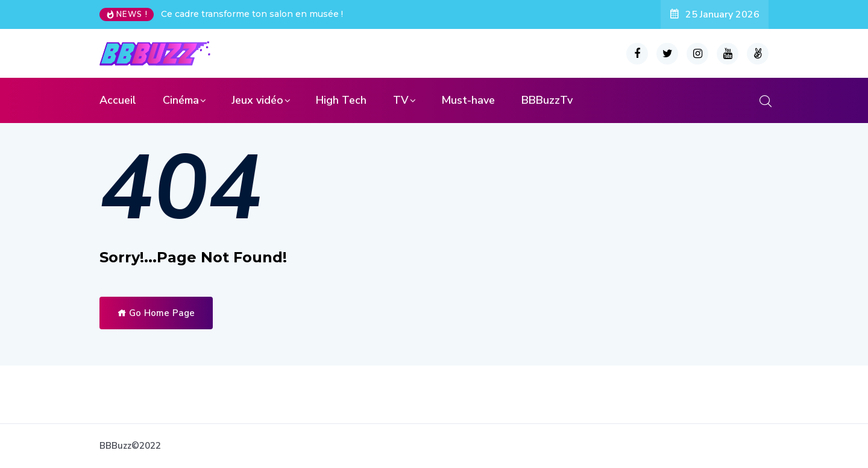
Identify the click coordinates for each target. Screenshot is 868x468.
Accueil (118, 100)
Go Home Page (156, 313)
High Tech (341, 100)
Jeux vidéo (257, 100)
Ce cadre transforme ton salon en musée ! (252, 14)
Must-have (468, 100)
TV (401, 100)
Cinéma (181, 100)
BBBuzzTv (547, 100)
